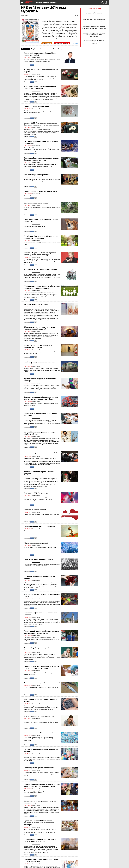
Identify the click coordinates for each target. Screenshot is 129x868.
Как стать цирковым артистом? (37, 175)
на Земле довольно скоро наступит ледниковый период (41, 548)
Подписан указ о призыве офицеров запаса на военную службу (94, 20)
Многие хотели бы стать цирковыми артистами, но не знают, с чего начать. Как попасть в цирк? (42, 180)
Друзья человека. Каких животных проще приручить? (41, 220)
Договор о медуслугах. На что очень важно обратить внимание (41, 860)
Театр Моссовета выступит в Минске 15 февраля (40, 473)
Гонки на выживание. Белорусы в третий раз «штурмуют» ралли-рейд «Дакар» (41, 398)
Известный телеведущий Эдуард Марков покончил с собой (41, 54)
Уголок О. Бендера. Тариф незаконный (40, 716)
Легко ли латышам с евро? (35, 510)
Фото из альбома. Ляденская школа (39, 559)
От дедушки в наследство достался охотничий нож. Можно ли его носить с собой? (41, 688)
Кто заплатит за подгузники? (36, 304)
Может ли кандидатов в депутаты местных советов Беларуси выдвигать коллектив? (42, 353)
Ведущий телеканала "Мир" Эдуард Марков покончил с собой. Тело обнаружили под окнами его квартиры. (42, 60)
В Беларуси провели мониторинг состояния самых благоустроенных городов (94, 42)
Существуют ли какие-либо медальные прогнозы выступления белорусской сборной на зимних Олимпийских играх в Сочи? (42, 739)
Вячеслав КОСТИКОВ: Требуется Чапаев (40, 269)
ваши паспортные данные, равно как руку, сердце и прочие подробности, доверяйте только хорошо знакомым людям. (42, 722)
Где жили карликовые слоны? (36, 203)
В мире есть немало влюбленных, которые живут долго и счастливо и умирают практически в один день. (41, 165)
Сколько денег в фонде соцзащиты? (39, 768)
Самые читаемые (46, 49)
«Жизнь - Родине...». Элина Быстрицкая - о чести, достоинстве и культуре (41, 254)
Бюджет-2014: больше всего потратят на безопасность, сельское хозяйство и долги (41, 124)
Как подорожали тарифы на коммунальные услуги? (42, 595)
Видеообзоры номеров (62, 43)
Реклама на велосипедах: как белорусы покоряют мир (40, 802)
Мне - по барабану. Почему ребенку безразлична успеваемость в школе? (39, 649)
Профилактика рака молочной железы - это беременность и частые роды (42, 667)
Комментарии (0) (36, 58)
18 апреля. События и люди (94, 13)
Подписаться (47, 43)
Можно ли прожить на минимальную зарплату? (39, 577)
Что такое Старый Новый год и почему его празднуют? (42, 142)
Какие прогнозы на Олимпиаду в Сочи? (40, 733)
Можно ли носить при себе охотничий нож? (42, 683)
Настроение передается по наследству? (40, 526)
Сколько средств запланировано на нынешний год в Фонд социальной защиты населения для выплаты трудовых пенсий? (41, 774)
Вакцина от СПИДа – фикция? (36, 493)
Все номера (75, 43)
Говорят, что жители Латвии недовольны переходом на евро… (42, 514)
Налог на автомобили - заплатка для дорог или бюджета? (42, 453)
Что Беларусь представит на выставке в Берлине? (40, 363)
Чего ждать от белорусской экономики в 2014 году (41, 415)
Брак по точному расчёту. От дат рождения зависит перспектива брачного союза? (42, 785)
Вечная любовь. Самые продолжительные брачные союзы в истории (41, 159)
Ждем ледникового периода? (36, 543)
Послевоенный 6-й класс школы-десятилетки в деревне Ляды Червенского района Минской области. (42, 565)
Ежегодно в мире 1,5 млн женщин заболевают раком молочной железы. (39, 674)
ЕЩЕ (36, 65)
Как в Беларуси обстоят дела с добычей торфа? (40, 700)
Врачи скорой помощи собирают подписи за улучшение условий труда (41, 632)
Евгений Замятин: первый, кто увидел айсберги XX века (40, 433)
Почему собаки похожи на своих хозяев (36, 196)
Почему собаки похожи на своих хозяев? (41, 191)
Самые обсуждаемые (60, 49)
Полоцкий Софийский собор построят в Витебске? (40, 614)
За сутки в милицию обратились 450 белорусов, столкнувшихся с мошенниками (94, 35)
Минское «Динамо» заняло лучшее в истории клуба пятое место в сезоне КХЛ (94, 27)
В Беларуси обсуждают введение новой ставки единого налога (40, 87)
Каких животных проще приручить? (35, 226)
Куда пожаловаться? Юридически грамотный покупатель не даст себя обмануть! (39, 823)
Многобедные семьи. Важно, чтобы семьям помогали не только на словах (42, 287)
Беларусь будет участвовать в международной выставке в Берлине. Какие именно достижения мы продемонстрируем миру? (42, 370)
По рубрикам (35, 49)
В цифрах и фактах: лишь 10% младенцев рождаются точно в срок (41, 237)
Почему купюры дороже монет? (37, 106)
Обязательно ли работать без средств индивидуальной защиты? (39, 328)
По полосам (25, 49)
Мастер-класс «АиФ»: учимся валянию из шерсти (41, 71)
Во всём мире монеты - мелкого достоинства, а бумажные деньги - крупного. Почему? (41, 112)
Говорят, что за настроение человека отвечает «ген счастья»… (42, 531)
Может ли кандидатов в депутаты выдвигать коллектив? (38, 346)
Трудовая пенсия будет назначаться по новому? (40, 380)
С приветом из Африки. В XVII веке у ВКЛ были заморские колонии (41, 840)
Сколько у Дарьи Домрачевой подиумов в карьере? (41, 750)
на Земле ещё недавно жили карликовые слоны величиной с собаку (42, 208)
